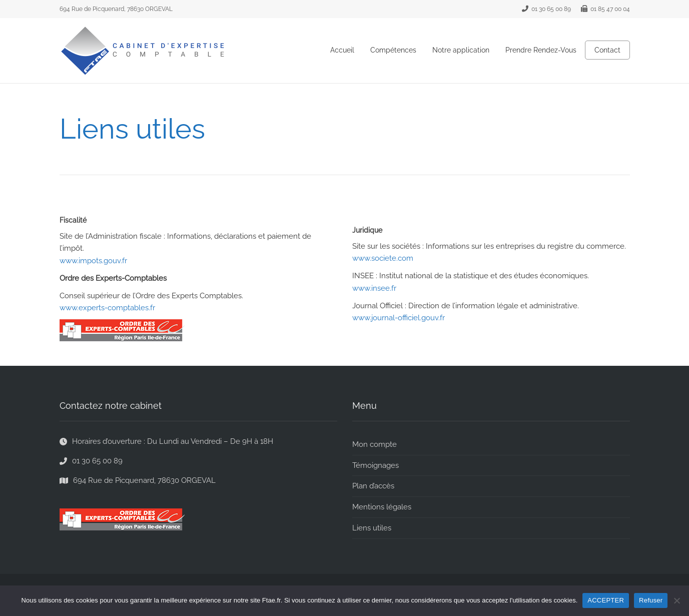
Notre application (461, 50)
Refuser (651, 600)
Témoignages (376, 465)
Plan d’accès (373, 486)
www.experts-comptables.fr (107, 308)
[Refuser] (676, 600)
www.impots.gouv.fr (93, 261)
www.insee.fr (374, 288)
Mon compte (375, 444)
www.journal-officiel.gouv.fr (399, 318)
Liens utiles (372, 528)
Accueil (342, 50)
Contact (607, 50)
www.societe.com (383, 258)
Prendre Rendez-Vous (541, 50)
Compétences (393, 50)
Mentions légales (382, 507)
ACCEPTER (606, 600)
